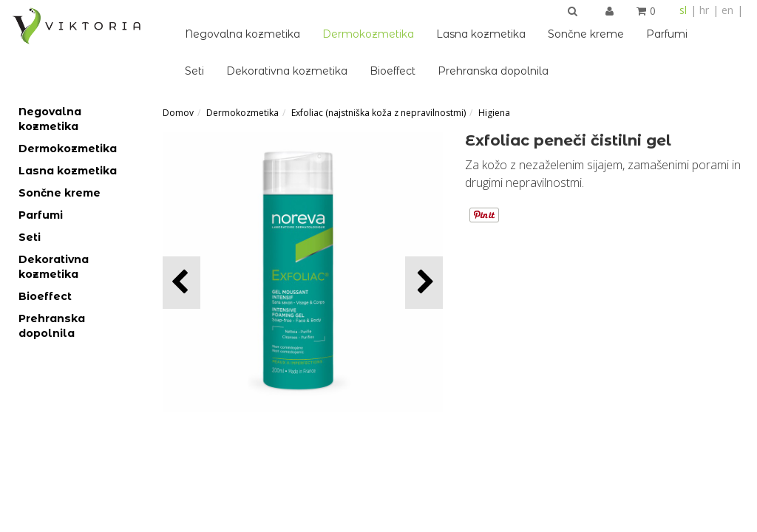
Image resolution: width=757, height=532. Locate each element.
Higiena (494, 113)
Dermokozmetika (368, 34)
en (727, 10)
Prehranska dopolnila (493, 71)
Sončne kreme (586, 34)
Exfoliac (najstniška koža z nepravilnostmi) (378, 113)
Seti (194, 71)
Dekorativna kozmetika (287, 71)
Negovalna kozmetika (242, 34)
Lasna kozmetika (481, 34)
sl (683, 10)
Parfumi (667, 34)
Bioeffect (393, 71)
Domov (178, 113)
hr (704, 10)
